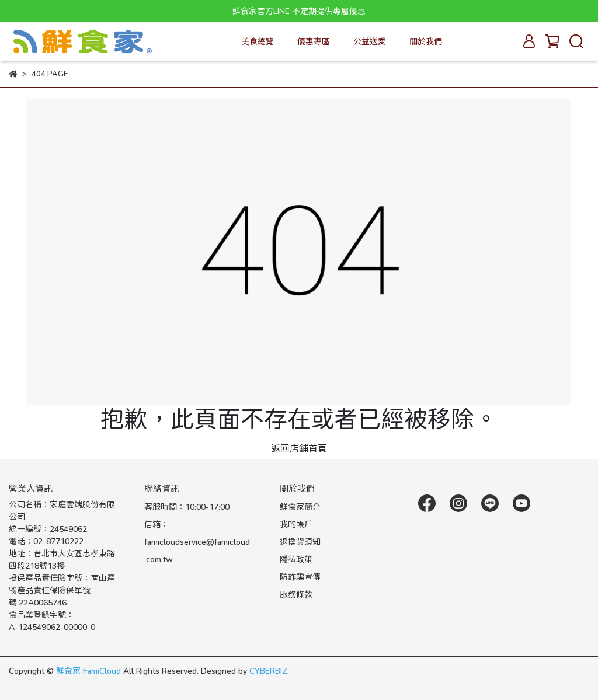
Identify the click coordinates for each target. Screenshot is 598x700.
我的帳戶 (296, 524)
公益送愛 (370, 41)
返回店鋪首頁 (299, 448)
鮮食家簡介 (300, 506)
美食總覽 (258, 41)
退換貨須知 (300, 541)
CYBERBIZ (268, 671)
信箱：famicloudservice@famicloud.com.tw (197, 541)
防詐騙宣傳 (300, 577)
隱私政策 (296, 559)
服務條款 (296, 594)
